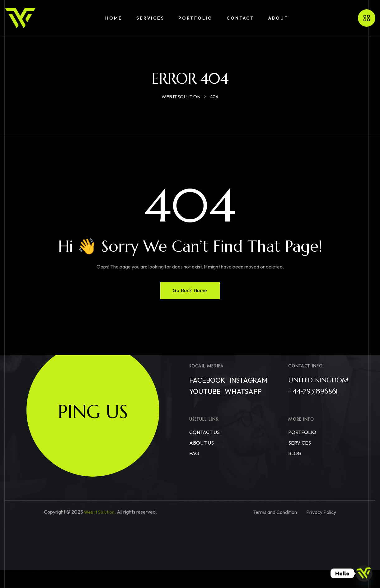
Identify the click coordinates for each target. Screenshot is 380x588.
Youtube (205, 391)
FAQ (194, 453)
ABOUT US (202, 443)
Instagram (249, 380)
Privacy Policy (321, 512)
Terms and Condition (275, 512)
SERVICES (300, 443)
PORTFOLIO (302, 432)
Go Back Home (190, 290)
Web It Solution (99, 512)
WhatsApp (243, 391)
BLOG (295, 453)
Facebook (207, 380)
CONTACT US (204, 432)
